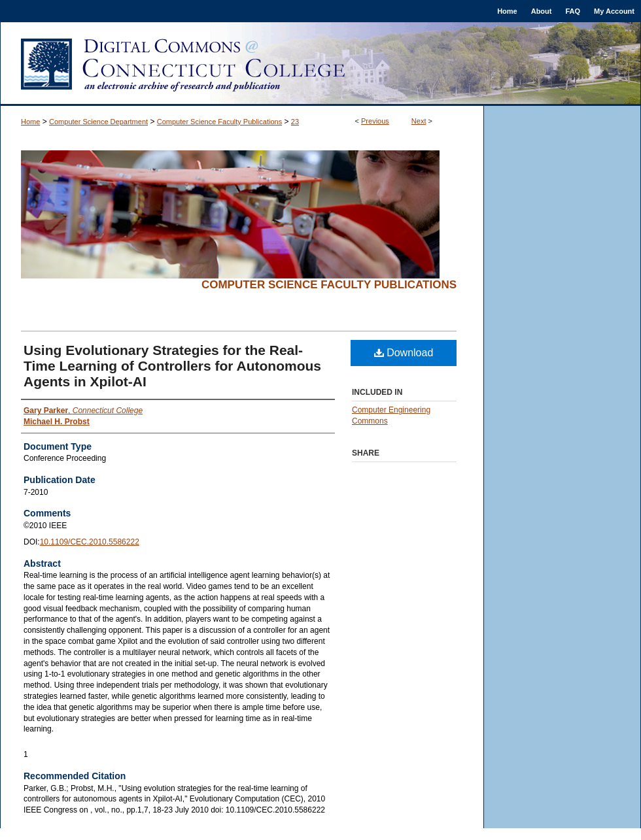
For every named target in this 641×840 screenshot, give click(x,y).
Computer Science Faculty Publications (219, 122)
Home (30, 122)
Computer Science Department (98, 122)
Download (404, 353)
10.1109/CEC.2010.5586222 (90, 542)
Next (419, 121)
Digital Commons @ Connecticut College (320, 64)
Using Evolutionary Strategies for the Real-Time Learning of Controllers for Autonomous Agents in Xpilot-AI (172, 366)
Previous (375, 121)
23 (295, 122)
